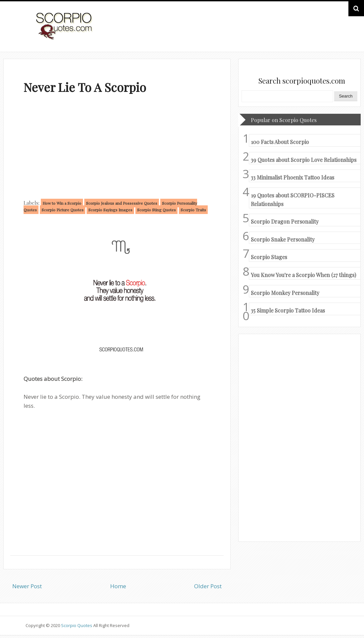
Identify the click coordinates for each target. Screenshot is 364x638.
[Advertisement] (117, 148)
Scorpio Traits (193, 210)
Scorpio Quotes (77, 625)
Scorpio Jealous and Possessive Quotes (122, 203)
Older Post (208, 586)
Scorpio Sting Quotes (156, 210)
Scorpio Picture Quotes (63, 210)
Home (118, 586)
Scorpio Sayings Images (110, 210)
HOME (320, 33)
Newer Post (27, 586)
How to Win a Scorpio (62, 203)
